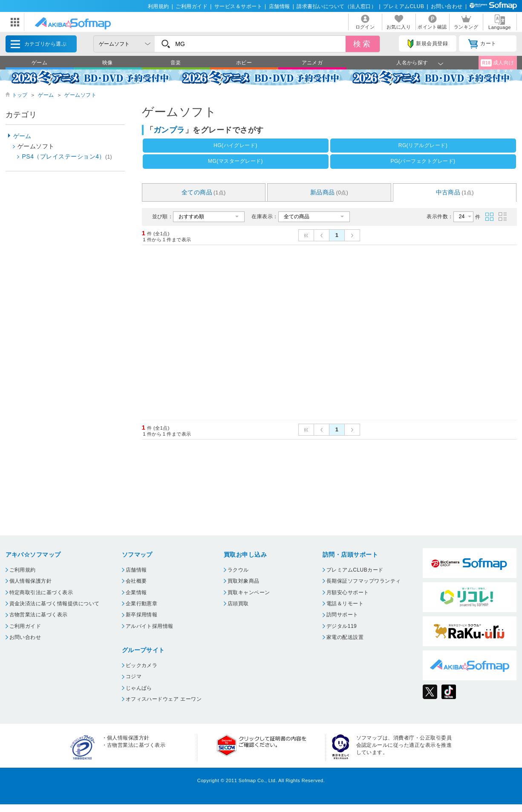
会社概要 (136, 581)
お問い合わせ (447, 6)
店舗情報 (280, 6)
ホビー (244, 63)
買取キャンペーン (249, 592)
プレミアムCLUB (404, 6)
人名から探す (412, 63)
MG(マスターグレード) (235, 161)
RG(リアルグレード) (423, 145)
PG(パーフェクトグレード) (423, 161)
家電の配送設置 (345, 637)
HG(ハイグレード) (235, 145)
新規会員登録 (428, 44)
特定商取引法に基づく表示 (41, 592)
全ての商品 (204, 192)
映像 (108, 63)
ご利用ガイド (192, 6)
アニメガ (312, 63)
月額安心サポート (348, 592)
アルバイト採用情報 (150, 626)
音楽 (176, 63)
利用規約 (159, 6)
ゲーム (39, 63)
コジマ (134, 676)
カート (482, 44)
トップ (20, 95)
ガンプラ (169, 130)
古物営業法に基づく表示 (39, 615)
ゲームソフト (80, 95)
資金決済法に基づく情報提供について (55, 604)
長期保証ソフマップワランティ (364, 581)
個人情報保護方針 (31, 581)
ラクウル (238, 570)
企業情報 (136, 592)
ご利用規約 (23, 570)
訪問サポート (342, 615)
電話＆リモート (345, 604)
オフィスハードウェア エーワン (164, 699)
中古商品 (455, 192)
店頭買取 (238, 604)
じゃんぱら (139, 688)
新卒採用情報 (142, 615)
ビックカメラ (142, 665)
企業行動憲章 (142, 604)
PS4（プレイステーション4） (67, 156)
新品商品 (329, 192)
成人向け (497, 63)
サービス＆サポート (238, 6)
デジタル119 (342, 626)
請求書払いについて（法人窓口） (336, 6)
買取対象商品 (244, 581)
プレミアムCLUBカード (355, 570)
